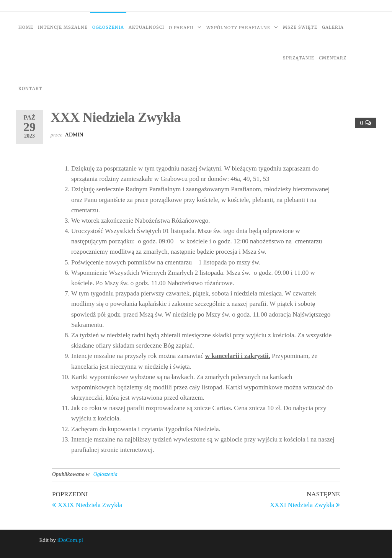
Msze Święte (300, 27)
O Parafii (181, 28)
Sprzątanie (299, 58)
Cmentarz (333, 58)
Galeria (333, 27)
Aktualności (146, 27)
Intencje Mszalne (63, 27)
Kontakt (30, 89)
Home (26, 27)
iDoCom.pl (70, 540)
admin (74, 135)
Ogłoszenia (108, 27)
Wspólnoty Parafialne (238, 28)
